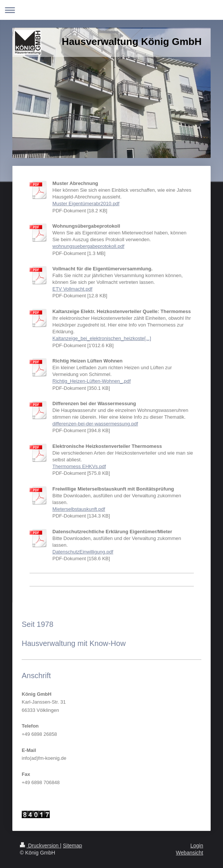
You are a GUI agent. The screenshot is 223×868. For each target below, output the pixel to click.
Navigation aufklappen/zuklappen (111, 10)
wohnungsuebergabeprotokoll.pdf (88, 246)
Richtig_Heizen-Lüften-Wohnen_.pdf (91, 381)
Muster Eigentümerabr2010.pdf (86, 204)
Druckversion (40, 846)
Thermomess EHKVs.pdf (79, 466)
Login (197, 846)
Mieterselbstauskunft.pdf (79, 509)
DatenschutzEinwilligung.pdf (83, 552)
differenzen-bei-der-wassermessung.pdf (95, 424)
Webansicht (190, 853)
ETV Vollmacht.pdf (72, 289)
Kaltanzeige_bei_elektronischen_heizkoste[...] (102, 338)
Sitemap (72, 846)
